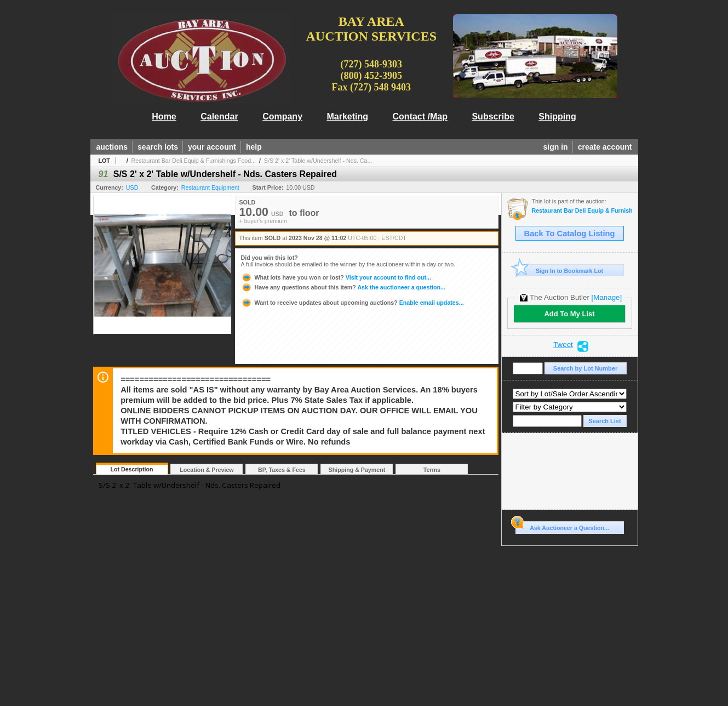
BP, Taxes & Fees (282, 470)
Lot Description (131, 469)
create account (605, 147)
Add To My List (569, 314)
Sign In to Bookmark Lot (560, 271)
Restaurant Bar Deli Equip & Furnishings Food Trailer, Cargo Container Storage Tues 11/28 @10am (582, 211)
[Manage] (607, 297)
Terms (432, 470)
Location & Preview (207, 470)
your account (212, 147)
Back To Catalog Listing (570, 234)
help (254, 147)
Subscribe (493, 116)
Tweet (563, 345)
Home (164, 116)
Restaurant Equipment (210, 187)
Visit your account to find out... (336, 277)
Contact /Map (420, 116)
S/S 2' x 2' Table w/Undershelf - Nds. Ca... (318, 161)
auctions (112, 147)
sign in (556, 147)
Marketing (348, 116)
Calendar (219, 116)
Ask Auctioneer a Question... (562, 526)
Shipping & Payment (357, 470)
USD (132, 187)
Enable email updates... (352, 303)
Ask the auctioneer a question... (343, 287)
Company (282, 116)
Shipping (557, 116)
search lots (158, 147)
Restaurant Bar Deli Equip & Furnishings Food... (194, 161)
